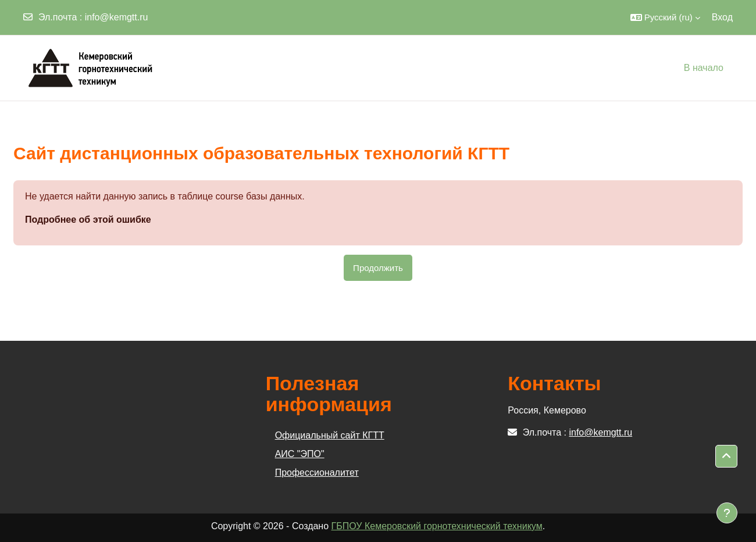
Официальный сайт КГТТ (330, 435)
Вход (722, 17)
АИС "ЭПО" (300, 454)
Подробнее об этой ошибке (88, 220)
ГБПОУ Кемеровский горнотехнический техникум (437, 526)
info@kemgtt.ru (117, 17)
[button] (665, 17)
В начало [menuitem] (704, 68)
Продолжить (378, 268)
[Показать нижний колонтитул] (727, 513)
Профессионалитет (317, 473)
